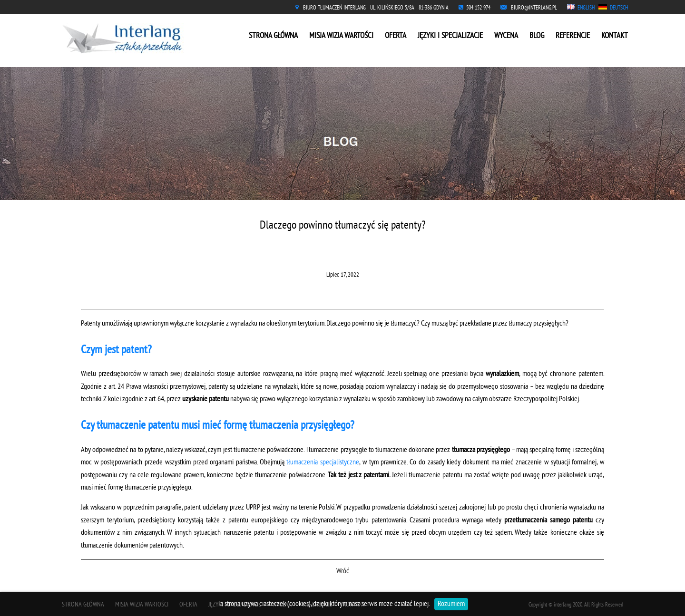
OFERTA (396, 36)
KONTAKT (615, 36)
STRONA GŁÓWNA (273, 36)
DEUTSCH (619, 8)
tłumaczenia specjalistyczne (323, 462)
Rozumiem (451, 604)
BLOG (537, 36)
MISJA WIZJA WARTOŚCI (341, 36)
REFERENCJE (573, 36)
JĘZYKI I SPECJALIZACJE (450, 36)
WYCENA (506, 36)
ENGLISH (586, 8)
